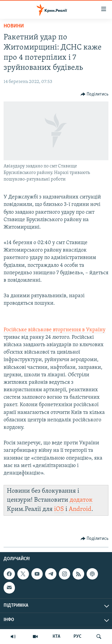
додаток (81, 500)
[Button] (95, 94)
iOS (59, 509)
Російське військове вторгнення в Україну (55, 330)
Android (80, 509)
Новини (14, 26)
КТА (56, 637)
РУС (78, 637)
